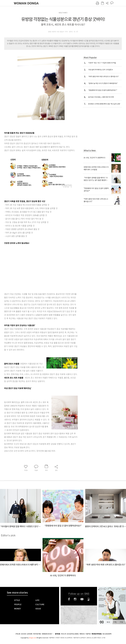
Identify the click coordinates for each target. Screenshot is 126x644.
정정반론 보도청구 (47, 634)
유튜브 (82, 599)
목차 (108, 622)
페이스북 (69, 599)
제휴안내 (82, 634)
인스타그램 (75, 599)
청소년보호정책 (107, 634)
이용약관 (88, 634)
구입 (121, 622)
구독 (115, 622)
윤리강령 (30, 634)
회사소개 (64, 634)
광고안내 (24, 634)
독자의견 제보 (37, 634)
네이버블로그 (88, 599)
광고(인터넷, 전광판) (73, 634)
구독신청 (18, 634)
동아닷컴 (58, 634)
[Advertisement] (20, 268)
